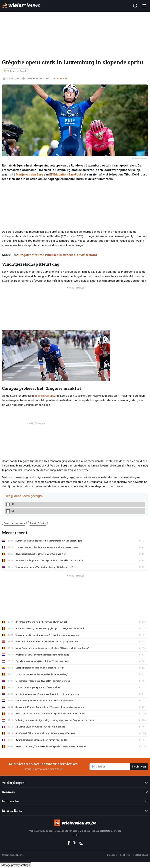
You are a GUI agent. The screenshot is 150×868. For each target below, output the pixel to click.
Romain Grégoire (38, 523)
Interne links (12, 811)
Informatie (10, 801)
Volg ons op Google (17, 71)
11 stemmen (61, 78)
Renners (8, 792)
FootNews (125, 855)
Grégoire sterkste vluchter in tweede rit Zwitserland (58, 255)
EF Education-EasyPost (65, 174)
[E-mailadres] (110, 767)
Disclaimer (112, 855)
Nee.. (14, 511)
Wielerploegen (13, 783)
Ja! (13, 504)
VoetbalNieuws (140, 855)
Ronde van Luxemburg (14, 523)
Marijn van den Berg (29, 174)
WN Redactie (11, 78)
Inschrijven (139, 767)
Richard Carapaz (45, 396)
